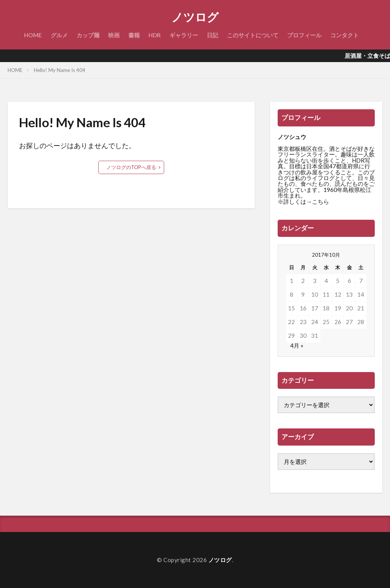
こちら (320, 201)
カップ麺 (88, 35)
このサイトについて (253, 35)
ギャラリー (184, 35)
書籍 (134, 35)
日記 (213, 35)
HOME (33, 35)
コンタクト (344, 35)
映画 (114, 35)
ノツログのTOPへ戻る (131, 167)
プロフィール (304, 35)
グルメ (59, 35)
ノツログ (195, 17)
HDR (155, 35)
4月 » (297, 345)
